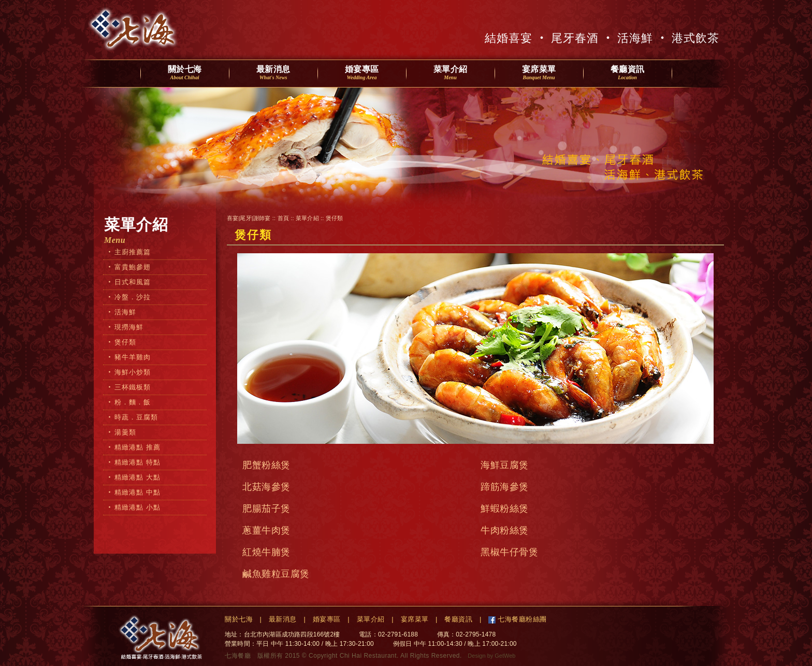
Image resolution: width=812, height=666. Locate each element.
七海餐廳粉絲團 (521, 619)
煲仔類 (125, 342)
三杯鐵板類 (133, 387)
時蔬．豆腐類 (136, 417)
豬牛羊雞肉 (133, 357)
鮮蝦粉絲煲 (505, 509)
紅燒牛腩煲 (266, 552)
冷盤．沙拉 (133, 297)
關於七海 (185, 73)
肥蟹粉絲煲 (266, 465)
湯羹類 (125, 432)
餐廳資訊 (628, 73)
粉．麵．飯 (133, 402)
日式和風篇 (133, 282)
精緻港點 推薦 (137, 447)
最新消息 (273, 73)
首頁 (283, 218)
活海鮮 (125, 312)
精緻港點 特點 (137, 462)
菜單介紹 (451, 73)
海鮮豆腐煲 (505, 465)
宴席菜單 (539, 73)
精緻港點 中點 (137, 492)
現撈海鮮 (129, 327)
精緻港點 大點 (137, 477)
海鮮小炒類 (133, 372)
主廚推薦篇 (133, 252)
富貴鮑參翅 (133, 267)
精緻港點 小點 (137, 507)
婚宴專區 (362, 73)
